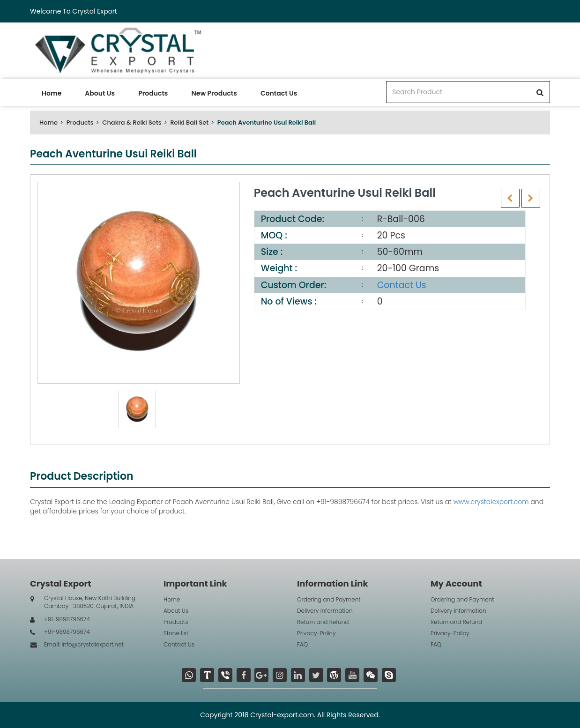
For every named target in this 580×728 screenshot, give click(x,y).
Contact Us (279, 93)
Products (153, 93)
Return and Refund (323, 622)
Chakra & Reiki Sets (132, 123)
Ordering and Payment (329, 599)
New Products (214, 93)
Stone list (176, 633)
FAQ (302, 644)
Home (52, 93)
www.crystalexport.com (491, 502)
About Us (100, 93)
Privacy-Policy (316, 633)
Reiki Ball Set (189, 123)
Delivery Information (325, 611)
